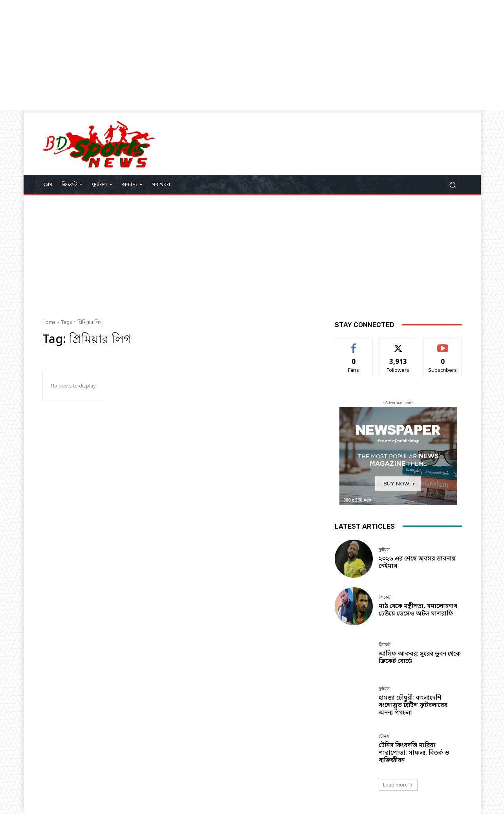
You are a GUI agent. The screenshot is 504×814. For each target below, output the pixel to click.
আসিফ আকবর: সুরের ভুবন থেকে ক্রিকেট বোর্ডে (420, 658)
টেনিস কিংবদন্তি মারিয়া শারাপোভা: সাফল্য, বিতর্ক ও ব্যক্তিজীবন (414, 753)
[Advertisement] (236, 55)
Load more (398, 785)
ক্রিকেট (385, 597)
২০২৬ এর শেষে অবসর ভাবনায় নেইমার (417, 563)
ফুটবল (384, 550)
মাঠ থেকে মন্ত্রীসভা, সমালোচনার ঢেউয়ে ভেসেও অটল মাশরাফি (418, 610)
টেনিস (384, 736)
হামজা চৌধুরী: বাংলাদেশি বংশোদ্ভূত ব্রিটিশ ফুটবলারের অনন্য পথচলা (413, 706)
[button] (453, 185)
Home (49, 323)
